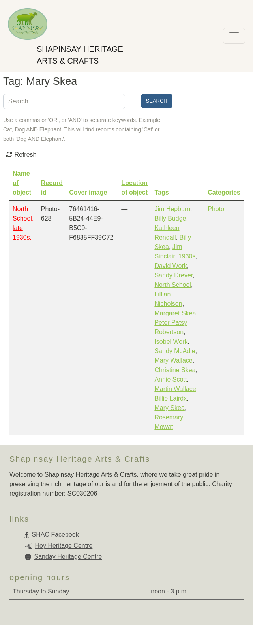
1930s (187, 256)
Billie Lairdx (171, 398)
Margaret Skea (175, 313)
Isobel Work (171, 342)
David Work (171, 266)
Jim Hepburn (172, 209)
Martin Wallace (175, 389)
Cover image (88, 192)
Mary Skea (169, 408)
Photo (216, 209)
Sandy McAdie (175, 351)
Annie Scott (171, 379)
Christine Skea (175, 370)
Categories (224, 192)
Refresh (21, 154)
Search (157, 101)
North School (173, 285)
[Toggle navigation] (234, 36)
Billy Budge (170, 218)
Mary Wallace (173, 360)
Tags (161, 192)
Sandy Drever (173, 275)
